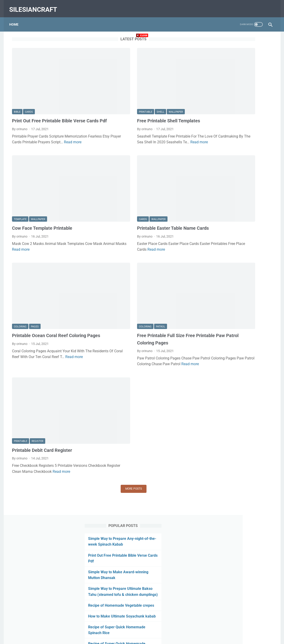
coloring (20, 278)
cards (29, 89)
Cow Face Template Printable (42, 199)
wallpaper (141, 89)
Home (17, 18)
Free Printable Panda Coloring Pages (243, 338)
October (222, 512)
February (223, 475)
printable (111, 89)
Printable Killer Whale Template (239, 370)
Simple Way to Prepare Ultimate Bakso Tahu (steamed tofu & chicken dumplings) (237, 107)
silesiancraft (36, 5)
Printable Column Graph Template (241, 410)
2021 (217, 241)
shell (126, 89)
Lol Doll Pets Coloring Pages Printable (244, 331)
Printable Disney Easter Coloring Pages (245, 323)
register (37, 379)
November (224, 504)
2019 (216, 585)
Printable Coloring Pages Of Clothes (242, 390)
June (220, 541)
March (221, 563)
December (224, 497)
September (224, 519)
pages (35, 278)
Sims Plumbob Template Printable (241, 467)
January (223, 482)
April (220, 556)
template (20, 190)
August (222, 526)
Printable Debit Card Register (42, 388)
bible (17, 89)
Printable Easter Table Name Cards (139, 199)
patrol (126, 278)
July (219, 249)
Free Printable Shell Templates (134, 98)
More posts (99, 432)
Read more (34, 132)
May (220, 548)
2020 (217, 489)
